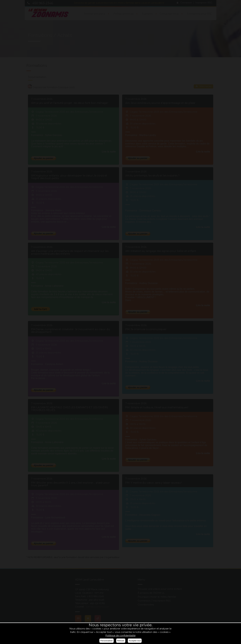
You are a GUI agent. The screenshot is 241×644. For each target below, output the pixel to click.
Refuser (121, 641)
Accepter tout (135, 641)
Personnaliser (107, 641)
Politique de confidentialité (120, 636)
